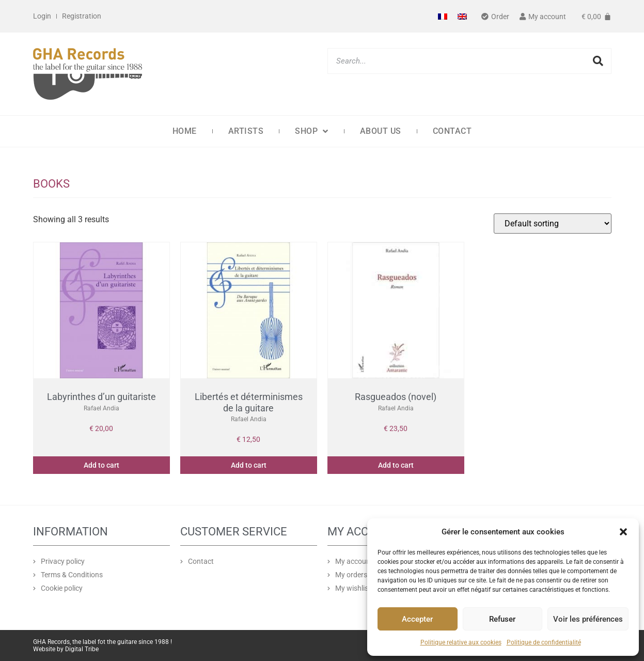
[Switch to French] (443, 16)
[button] (623, 532)
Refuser (502, 619)
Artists (246, 131)
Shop (312, 131)
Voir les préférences (588, 619)
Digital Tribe (82, 649)
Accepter (417, 619)
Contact (452, 131)
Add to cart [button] (101, 465)
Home (185, 131)
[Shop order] (553, 224)
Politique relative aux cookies (461, 642)
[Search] (598, 61)
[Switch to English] (462, 16)
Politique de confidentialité (544, 642)
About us (381, 131)
